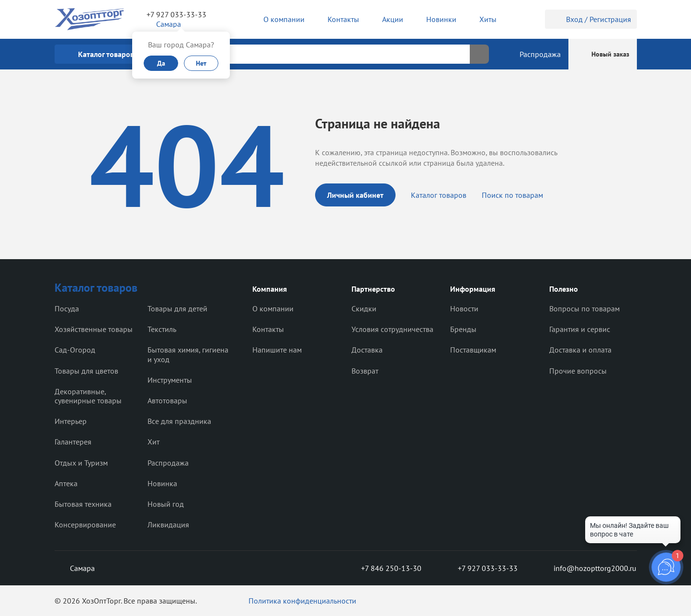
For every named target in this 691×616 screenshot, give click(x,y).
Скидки (364, 308)
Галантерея (73, 442)
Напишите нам (277, 350)
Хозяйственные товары (94, 329)
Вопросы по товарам (584, 308)
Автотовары (167, 400)
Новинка (162, 483)
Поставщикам (473, 350)
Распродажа (168, 463)
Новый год (166, 504)
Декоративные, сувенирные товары (88, 396)
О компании (273, 308)
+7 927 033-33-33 (176, 14)
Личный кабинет (355, 195)
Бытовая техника (83, 504)
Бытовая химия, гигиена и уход (188, 354)
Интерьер (71, 421)
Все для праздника (179, 421)
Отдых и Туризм (81, 463)
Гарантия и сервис (580, 329)
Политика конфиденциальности (302, 601)
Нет (201, 63)
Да (161, 63)
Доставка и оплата (580, 350)
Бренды (463, 329)
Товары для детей (177, 308)
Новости (464, 308)
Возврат (365, 371)
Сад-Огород (75, 350)
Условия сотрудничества (392, 329)
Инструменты (170, 380)
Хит (153, 442)
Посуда (67, 308)
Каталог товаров (439, 195)
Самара (75, 568)
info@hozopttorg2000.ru (588, 568)
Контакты (268, 329)
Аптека (66, 483)
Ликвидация (168, 525)
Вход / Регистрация (591, 19)
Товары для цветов (86, 371)
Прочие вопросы (578, 371)
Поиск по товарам (512, 195)
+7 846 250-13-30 (384, 568)
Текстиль (162, 329)
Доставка (367, 350)
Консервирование (85, 525)
